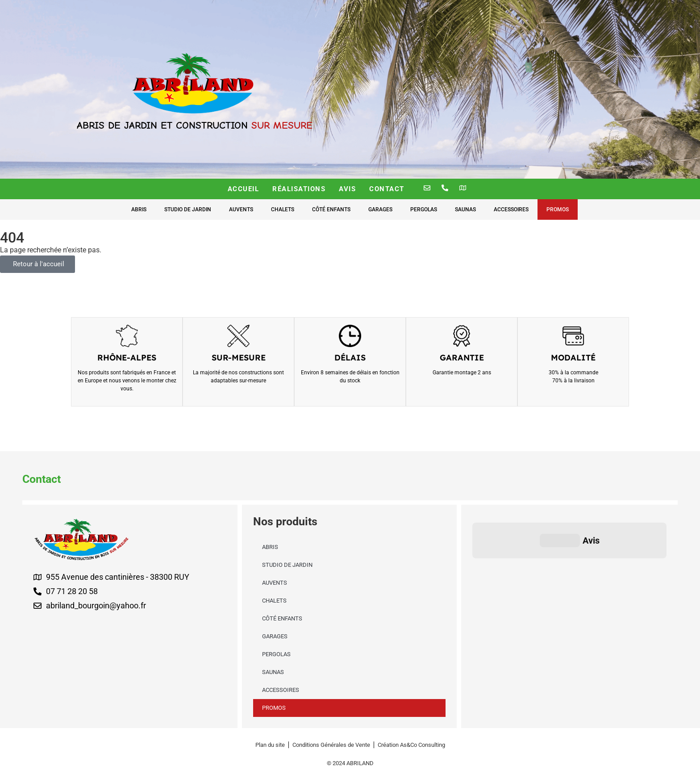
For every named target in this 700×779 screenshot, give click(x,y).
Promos (558, 209)
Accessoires (511, 209)
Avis (347, 189)
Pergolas (424, 209)
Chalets (283, 209)
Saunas (465, 209)
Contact (387, 189)
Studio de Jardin (188, 209)
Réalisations (299, 189)
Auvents (241, 209)
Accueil (244, 189)
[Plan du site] (270, 745)
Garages (380, 209)
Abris (139, 209)
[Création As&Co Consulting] (411, 745)
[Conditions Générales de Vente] (331, 745)
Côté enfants (331, 209)
